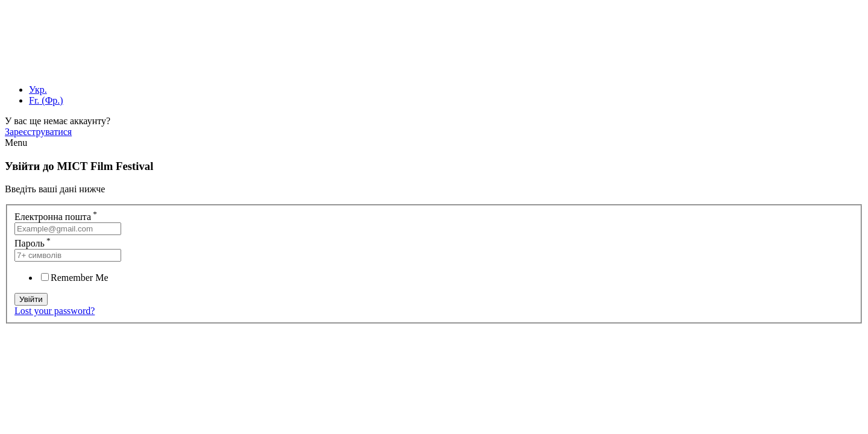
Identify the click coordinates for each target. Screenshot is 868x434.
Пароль (33, 243)
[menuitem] (38, 90)
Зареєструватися (38, 132)
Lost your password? (55, 311)
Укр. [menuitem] (38, 90)
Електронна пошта (56, 217)
